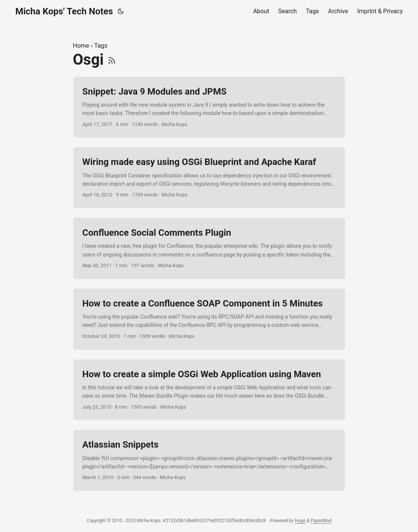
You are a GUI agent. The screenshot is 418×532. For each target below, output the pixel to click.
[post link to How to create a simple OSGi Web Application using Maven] (209, 390)
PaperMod (321, 521)
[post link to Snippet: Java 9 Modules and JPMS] (209, 107)
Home (81, 46)
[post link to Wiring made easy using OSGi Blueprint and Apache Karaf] (209, 178)
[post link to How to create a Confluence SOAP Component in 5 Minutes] (209, 319)
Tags (101, 46)
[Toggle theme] (121, 11)
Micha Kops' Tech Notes (64, 11)
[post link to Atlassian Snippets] (209, 460)
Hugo (300, 521)
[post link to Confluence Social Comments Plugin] (209, 248)
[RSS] (112, 60)
